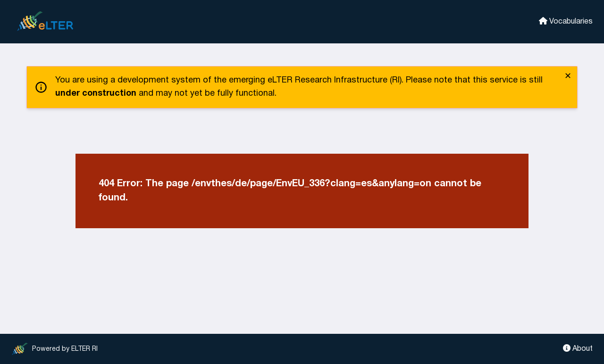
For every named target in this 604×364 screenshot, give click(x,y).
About (578, 348)
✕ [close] (568, 77)
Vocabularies (566, 21)
